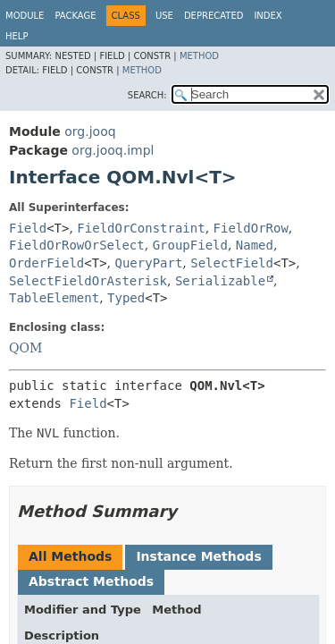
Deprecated (214, 16)
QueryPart (149, 263)
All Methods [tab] (70, 556)
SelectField (232, 263)
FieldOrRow (251, 228)
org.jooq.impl (113, 150)
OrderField (46, 263)
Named (255, 245)
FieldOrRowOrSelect (77, 245)
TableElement (54, 298)
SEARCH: (147, 95)
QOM (25, 348)
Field (28, 228)
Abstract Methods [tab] (91, 581)
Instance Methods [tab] (198, 556)
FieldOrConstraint (141, 228)
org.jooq (90, 131)
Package (75, 16)
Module (25, 16)
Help (17, 36)
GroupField (190, 245)
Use (164, 16)
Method (199, 56)
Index (268, 16)
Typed (126, 298)
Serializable (220, 281)
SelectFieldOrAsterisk (88, 281)
